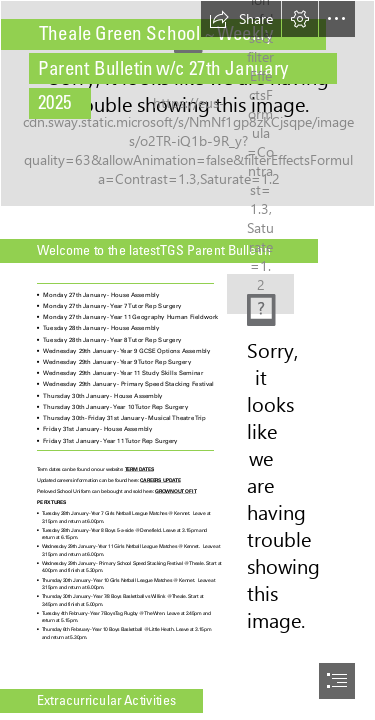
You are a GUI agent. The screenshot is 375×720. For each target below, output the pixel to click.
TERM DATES (139, 470)
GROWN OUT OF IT (175, 492)
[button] (241, 19)
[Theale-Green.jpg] (187, 103)
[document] (187, 360)
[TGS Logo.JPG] (260, 286)
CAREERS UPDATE (160, 481)
